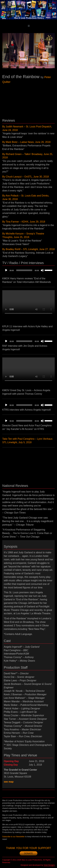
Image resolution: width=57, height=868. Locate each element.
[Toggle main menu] (29, 26)
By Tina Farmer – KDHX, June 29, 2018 (24, 222)
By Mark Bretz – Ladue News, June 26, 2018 (26, 142)
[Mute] (42, 270)
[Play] (6, 270)
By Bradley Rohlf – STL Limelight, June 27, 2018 (28, 249)
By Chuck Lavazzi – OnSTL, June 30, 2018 (26, 177)
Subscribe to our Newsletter (13, 837)
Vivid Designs (49, 865)
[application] (28, 270)
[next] (51, 51)
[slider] (24, 270)
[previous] (6, 51)
